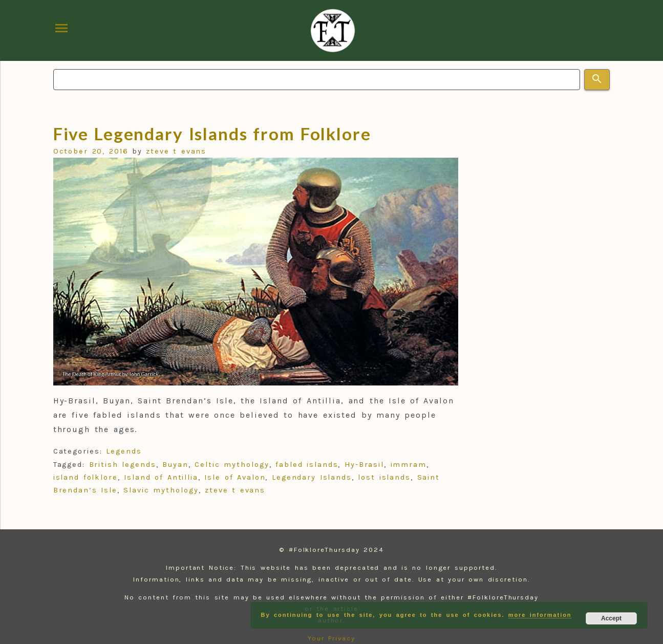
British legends (123, 465)
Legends (124, 451)
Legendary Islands (312, 477)
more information (540, 615)
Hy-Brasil (364, 465)
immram (409, 465)
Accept (611, 618)
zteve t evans (176, 151)
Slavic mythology (161, 490)
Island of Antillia (161, 477)
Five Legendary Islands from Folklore (212, 134)
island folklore (85, 477)
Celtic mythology (232, 465)
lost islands (384, 477)
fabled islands (307, 465)
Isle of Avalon (235, 477)
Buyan (175, 465)
